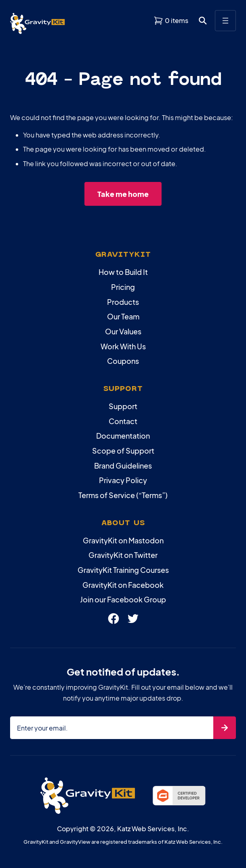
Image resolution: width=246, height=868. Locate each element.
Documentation (123, 436)
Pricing (123, 287)
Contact (123, 421)
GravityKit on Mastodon (123, 540)
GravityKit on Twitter (123, 555)
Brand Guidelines (123, 466)
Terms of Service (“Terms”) (123, 495)
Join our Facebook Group (123, 599)
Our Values (123, 331)
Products (123, 302)
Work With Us (123, 346)
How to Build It (123, 272)
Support (123, 406)
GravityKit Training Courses (123, 570)
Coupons (123, 361)
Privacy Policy (123, 480)
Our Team (123, 316)
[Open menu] (225, 21)
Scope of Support (123, 451)
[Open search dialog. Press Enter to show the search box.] (203, 21)
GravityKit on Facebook (123, 585)
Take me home (123, 194)
